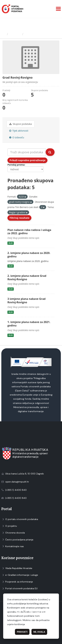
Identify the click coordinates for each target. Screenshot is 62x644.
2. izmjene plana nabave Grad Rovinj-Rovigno (27, 278)
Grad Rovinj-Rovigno (40, 34)
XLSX (11, 243)
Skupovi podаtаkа (21, 124)
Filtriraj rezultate (19, 218)
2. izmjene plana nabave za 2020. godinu (29, 255)
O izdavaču (17, 137)
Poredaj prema (16, 165)
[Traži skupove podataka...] (27, 152)
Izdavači (15, 34)
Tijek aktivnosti (19, 131)
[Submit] (50, 152)
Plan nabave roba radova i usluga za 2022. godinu (29, 232)
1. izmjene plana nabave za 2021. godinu (29, 324)
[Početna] (4, 34)
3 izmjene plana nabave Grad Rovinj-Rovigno (27, 301)
